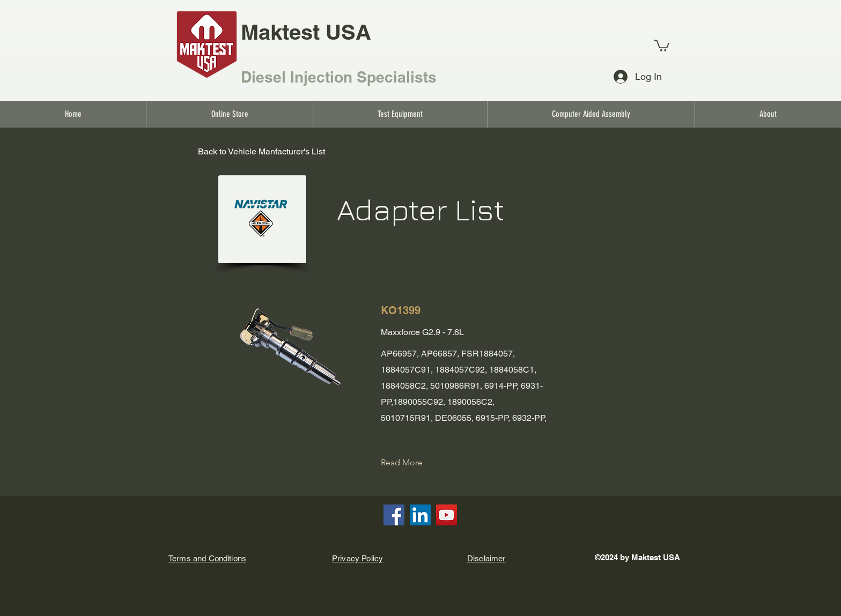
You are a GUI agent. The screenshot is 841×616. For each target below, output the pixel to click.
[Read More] (410, 463)
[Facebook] (394, 515)
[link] (662, 45)
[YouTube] (447, 515)
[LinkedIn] (420, 515)
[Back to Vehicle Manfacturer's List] (261, 152)
